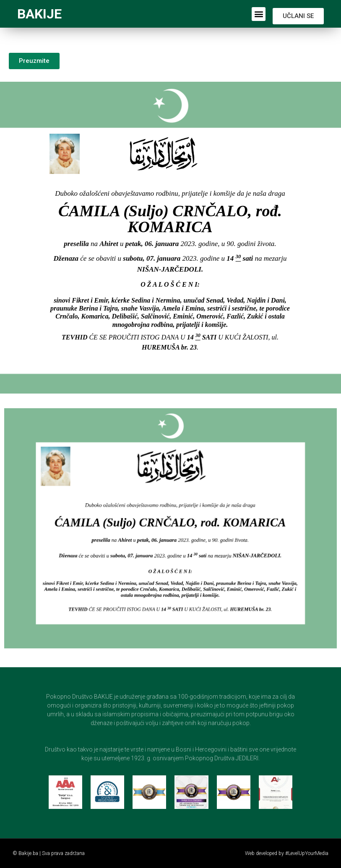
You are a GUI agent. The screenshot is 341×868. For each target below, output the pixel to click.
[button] (259, 14)
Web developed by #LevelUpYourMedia (287, 853)
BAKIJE (39, 14)
